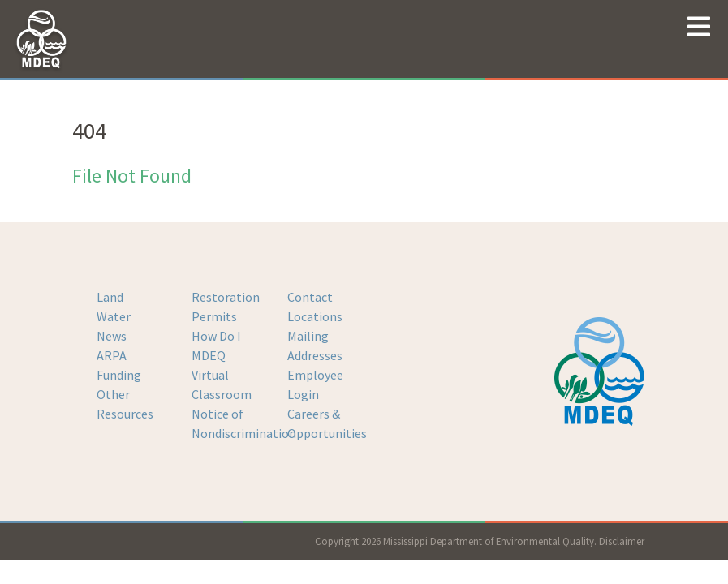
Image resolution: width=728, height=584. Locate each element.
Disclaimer (622, 541)
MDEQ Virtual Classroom (222, 375)
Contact (310, 297)
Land (110, 297)
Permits (214, 316)
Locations (315, 316)
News (112, 336)
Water (114, 316)
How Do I (216, 336)
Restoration (226, 297)
